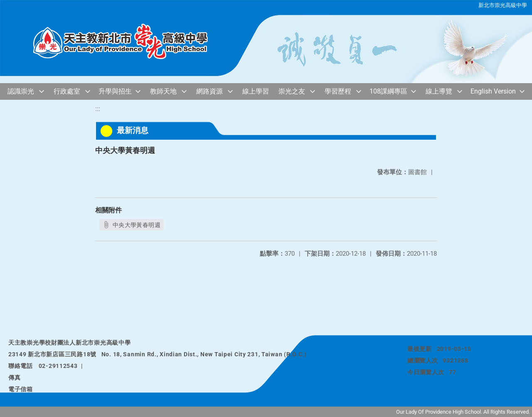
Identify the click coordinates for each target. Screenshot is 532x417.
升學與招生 (115, 91)
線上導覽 (439, 91)
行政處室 (67, 91)
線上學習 (256, 91)
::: (98, 109)
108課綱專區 (388, 91)
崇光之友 (292, 91)
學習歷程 (338, 91)
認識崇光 (21, 91)
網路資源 (209, 91)
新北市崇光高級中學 (503, 5)
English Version (493, 91)
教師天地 (163, 91)
